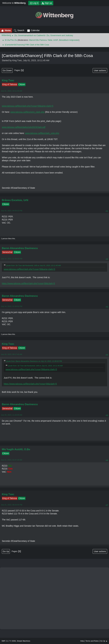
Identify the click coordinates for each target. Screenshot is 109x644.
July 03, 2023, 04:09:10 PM (12, 211)
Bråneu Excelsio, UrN (15, 200)
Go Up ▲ (104, 641)
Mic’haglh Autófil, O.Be (16, 449)
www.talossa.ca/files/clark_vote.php (42, 133)
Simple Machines (23, 641)
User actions (100, 70)
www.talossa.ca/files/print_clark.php (27, 112)
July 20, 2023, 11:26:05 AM (12, 415)
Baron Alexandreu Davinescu (20, 248)
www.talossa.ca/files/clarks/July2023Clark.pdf (24, 127)
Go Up (6, 551)
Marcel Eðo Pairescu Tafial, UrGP (44, 40)
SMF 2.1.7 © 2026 (9, 641)
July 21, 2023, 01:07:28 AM (12, 460)
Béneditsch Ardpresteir (69, 40)
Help (82, 641)
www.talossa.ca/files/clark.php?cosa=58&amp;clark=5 (28, 106)
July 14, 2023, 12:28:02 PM (12, 259)
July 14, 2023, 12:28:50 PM (12, 306)
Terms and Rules (92, 641)
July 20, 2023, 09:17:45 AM (12, 354)
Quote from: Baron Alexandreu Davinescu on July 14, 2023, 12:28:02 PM (34, 361)
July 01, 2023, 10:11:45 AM (12, 91)
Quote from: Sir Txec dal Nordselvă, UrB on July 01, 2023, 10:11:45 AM (33, 265)
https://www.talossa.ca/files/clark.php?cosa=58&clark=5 (28, 283)
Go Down (7, 70)
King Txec (8, 80)
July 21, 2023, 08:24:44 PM (12, 505)
